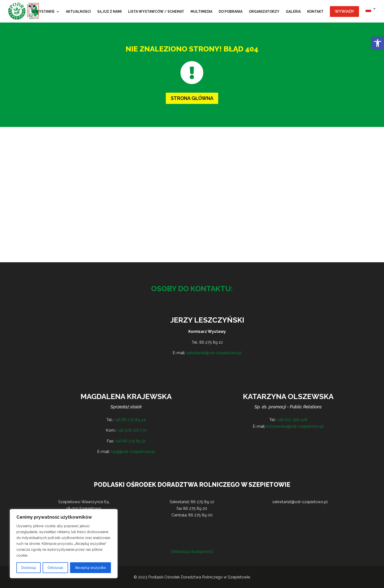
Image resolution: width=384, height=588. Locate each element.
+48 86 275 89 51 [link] (130, 441)
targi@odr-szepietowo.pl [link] (133, 452)
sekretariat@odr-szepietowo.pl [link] (214, 353)
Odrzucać (55, 568)
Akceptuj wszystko (90, 568)
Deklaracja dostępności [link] (192, 552)
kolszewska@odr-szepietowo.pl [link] (295, 426)
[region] (64, 544)
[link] (378, 43)
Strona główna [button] (192, 98)
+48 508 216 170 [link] (132, 430)
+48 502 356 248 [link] (292, 420)
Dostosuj (29, 568)
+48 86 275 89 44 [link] (130, 420)
